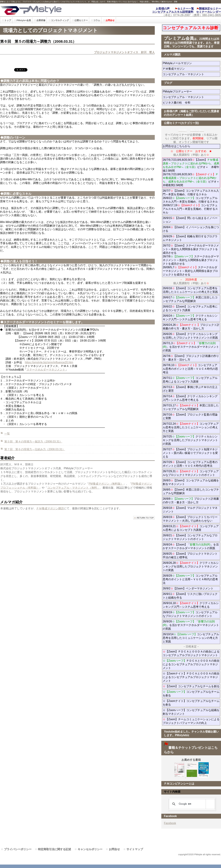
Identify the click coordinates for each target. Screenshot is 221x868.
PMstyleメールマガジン (190, 63)
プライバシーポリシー (18, 849)
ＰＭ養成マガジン (191, 69)
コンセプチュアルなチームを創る (191, 694)
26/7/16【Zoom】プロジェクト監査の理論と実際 (190, 416)
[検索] (191, 804)
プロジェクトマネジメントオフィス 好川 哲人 (124, 52)
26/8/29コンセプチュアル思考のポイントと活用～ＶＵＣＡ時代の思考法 (190, 579)
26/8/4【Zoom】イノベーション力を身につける (191, 229)
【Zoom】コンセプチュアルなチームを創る (191, 686)
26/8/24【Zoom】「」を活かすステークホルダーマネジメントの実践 (191, 546)
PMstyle (50, 10)
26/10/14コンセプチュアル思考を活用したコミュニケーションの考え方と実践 (191, 638)
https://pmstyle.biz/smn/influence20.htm (49, 362)
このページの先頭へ (144, 518)
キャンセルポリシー (90, 849)
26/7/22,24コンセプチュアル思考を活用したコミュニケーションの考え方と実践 (191, 427)
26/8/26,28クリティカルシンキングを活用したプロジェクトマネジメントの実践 (191, 566)
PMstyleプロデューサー (190, 92)
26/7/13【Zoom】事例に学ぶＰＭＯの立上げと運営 (190, 389)
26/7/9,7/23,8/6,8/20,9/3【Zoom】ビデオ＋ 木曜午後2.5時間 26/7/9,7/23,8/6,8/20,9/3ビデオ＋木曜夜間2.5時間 (191, 172)
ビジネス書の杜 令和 (182, 103)
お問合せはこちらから (176, 146)
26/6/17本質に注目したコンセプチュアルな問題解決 (190, 299)
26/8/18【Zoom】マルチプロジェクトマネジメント (190, 510)
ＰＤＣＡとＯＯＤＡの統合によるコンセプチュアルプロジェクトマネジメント (191, 664)
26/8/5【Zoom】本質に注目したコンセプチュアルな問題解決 (191, 491)
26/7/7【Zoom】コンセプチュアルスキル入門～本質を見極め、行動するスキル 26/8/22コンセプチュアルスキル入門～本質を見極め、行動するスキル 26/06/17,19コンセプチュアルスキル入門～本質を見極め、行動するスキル (191, 202)
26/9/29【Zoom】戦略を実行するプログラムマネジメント (190, 238)
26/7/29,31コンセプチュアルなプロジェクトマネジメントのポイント (191, 473)
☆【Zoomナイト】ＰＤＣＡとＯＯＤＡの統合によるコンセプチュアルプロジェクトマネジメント (191, 677)
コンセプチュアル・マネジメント (191, 74)
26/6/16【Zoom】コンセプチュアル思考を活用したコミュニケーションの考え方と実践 (190, 290)
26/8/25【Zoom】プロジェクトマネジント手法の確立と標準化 (190, 556)
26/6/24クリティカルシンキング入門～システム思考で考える (190, 318)
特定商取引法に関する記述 (55, 849)
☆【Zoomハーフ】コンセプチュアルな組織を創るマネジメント (191, 712)
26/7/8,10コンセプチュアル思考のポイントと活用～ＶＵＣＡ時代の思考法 (190, 369)
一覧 (7, 434)
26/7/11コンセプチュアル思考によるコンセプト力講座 (190, 380)
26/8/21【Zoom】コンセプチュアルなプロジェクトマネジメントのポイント (190, 537)
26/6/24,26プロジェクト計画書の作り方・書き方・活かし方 (191, 327)
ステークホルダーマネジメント (46, 370)
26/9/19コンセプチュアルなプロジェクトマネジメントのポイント (190, 614)
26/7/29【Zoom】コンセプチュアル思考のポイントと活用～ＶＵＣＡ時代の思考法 (190, 464)
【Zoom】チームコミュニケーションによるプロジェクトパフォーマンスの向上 (191, 721)
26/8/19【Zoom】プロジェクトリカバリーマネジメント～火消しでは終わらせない (191, 519)
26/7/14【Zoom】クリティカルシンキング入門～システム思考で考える (190, 398)
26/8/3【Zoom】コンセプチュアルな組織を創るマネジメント (191, 482)
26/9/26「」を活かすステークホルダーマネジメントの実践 (191, 625)
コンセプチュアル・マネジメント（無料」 (73, 488)
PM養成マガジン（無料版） (106, 484)
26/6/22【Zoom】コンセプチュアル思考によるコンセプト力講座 (190, 308)
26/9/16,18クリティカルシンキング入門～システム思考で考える (191, 605)
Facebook (170, 823)
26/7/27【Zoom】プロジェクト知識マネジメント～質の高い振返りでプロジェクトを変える (190, 453)
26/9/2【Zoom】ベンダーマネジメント (191, 588)
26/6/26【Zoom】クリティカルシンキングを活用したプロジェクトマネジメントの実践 (190, 336)
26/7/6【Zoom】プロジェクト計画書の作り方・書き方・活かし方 (191, 358)
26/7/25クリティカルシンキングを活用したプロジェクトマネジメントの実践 (190, 440)
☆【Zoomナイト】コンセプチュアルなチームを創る (191, 703)
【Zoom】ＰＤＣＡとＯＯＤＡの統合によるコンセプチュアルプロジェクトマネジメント (191, 653)
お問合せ (114, 849)
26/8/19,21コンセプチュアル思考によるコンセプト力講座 (191, 528)
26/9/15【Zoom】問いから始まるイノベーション (190, 220)
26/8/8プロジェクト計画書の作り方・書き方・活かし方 (191, 501)
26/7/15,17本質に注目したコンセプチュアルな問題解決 (191, 407)
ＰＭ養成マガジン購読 (50, 508)
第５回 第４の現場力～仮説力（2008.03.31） (33, 442)
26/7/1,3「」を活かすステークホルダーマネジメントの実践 (191, 347)
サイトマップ (135, 849)
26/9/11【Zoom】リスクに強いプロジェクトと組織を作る (190, 596)
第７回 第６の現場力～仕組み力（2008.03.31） (35, 449)
